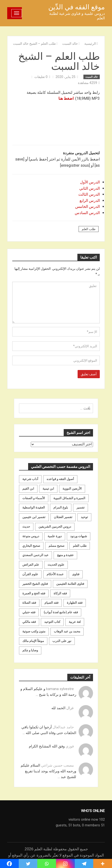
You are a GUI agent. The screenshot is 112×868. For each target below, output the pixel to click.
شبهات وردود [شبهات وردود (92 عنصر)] (79, 536)
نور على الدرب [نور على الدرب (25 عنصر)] (62, 641)
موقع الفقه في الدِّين (77, 7)
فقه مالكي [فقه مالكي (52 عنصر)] (29, 622)
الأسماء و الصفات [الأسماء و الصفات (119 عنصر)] (34, 498)
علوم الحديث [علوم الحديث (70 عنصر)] (56, 565)
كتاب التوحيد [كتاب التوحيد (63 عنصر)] (52, 622)
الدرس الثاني (90, 188)
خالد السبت (92, 77)
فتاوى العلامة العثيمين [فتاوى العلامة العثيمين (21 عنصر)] (70, 584)
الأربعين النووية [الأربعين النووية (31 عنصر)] (72, 489)
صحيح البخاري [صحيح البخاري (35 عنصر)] (31, 546)
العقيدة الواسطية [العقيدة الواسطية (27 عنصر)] (34, 507)
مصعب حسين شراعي (57, 765)
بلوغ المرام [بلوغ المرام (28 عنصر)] (61, 507)
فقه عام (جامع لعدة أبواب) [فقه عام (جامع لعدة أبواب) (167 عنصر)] (61, 612)
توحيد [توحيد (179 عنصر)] (84, 517)
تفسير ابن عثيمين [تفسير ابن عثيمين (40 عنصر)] (34, 517)
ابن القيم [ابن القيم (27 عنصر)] (28, 489)
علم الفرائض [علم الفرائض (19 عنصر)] (31, 565)
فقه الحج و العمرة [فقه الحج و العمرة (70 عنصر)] (34, 593)
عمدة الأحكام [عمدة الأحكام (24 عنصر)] (55, 574)
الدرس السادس (87, 213)
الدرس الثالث (89, 194)
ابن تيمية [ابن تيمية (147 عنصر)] (48, 489)
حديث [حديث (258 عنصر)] (26, 527)
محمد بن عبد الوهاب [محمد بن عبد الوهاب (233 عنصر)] (67, 631)
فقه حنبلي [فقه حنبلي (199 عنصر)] (29, 612)
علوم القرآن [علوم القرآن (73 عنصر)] (30, 574)
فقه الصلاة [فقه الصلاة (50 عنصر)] (29, 603)
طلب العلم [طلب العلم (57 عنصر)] (80, 546)
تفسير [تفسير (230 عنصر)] (81, 507)
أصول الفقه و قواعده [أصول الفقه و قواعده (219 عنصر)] (60, 479)
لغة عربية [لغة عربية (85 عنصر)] (75, 622)
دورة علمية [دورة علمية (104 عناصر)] (55, 536)
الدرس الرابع (90, 201)
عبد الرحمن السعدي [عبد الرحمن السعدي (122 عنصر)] (35, 555)
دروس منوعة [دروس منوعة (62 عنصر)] (31, 536)
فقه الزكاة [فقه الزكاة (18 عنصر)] (60, 593)
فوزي (70, 746)
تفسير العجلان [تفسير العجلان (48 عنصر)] (63, 517)
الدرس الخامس (87, 207)
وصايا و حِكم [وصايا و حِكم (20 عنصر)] (30, 650)
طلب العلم (89, 229)
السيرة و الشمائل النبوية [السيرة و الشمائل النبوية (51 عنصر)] (69, 498)
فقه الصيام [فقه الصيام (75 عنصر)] (51, 603)
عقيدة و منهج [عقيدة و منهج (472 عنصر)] (65, 555)
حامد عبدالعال (63, 727)
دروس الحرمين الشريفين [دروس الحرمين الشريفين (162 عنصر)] (55, 527)
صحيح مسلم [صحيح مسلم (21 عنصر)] (56, 546)
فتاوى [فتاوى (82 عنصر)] (76, 574)
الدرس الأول (90, 182)
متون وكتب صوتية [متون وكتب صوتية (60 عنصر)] (34, 631)
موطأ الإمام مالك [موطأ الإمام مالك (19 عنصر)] (33, 641)
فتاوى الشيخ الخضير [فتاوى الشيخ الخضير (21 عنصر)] (35, 584)
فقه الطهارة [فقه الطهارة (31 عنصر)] (75, 603)
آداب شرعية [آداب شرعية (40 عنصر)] (30, 479)
